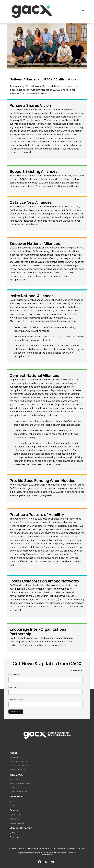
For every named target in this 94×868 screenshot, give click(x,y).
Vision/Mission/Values (19, 761)
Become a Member (17, 770)
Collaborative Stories (18, 791)
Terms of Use (32, 848)
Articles (13, 801)
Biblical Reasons (16, 779)
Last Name (14, 687)
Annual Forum (15, 815)
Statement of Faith (16, 848)
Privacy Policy (45, 848)
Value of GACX (15, 787)
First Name (14, 674)
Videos (13, 805)
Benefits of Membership (20, 783)
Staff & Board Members (19, 766)
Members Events (17, 823)
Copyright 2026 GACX (76, 848)
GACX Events (15, 819)
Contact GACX (59, 848)
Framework (14, 757)
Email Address (16, 700)
